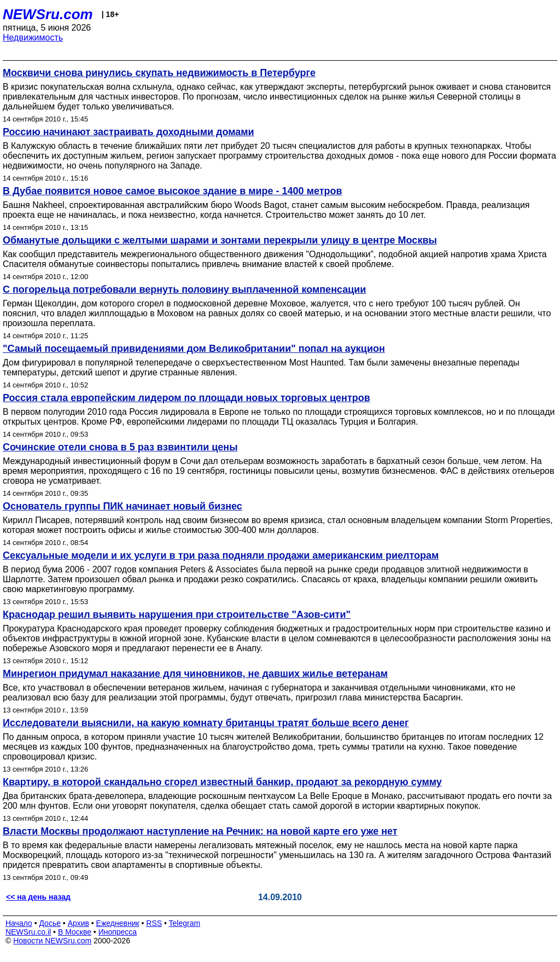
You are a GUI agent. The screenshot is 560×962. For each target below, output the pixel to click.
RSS (154, 923)
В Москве (75, 932)
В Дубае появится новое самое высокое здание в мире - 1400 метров (173, 191)
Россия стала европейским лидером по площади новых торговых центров (186, 398)
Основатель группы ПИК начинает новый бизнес (122, 506)
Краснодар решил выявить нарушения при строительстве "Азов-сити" (177, 615)
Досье (50, 923)
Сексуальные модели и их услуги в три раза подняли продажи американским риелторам (221, 555)
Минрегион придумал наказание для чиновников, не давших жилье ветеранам (195, 674)
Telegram (185, 923)
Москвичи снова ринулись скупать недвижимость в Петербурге (159, 73)
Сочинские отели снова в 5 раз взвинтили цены (120, 447)
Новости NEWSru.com (52, 941)
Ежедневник (118, 923)
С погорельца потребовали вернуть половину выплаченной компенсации (184, 289)
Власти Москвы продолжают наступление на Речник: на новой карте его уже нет (200, 831)
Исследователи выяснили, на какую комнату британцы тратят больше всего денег (206, 723)
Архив (78, 923)
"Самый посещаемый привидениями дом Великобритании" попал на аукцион (194, 349)
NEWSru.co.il (28, 932)
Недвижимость (33, 37)
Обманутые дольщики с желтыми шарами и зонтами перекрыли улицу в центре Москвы (220, 240)
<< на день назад (38, 897)
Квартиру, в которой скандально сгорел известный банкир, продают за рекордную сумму (222, 782)
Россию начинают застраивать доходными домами (129, 132)
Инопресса (118, 932)
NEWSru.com (48, 14)
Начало (19, 923)
